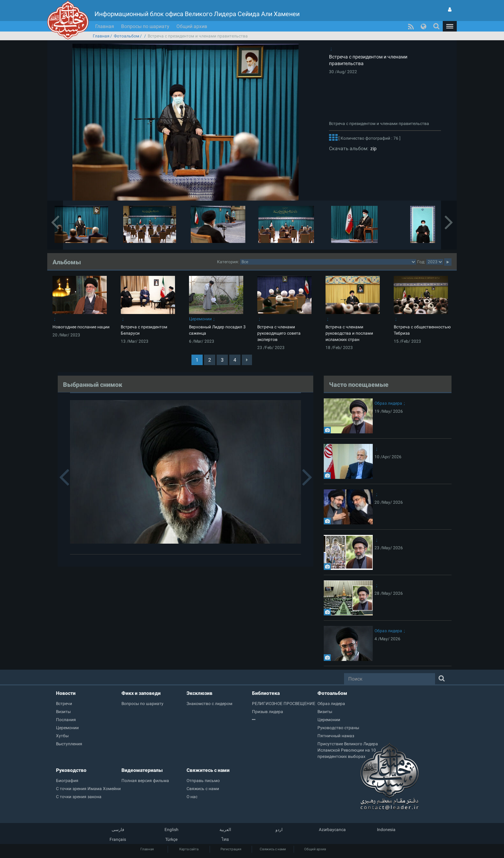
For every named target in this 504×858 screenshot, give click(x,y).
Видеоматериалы (142, 770)
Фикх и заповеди (141, 693)
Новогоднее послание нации (81, 327)
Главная (105, 26)
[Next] (247, 360)
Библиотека (266, 693)
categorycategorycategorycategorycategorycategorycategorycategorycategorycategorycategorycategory (328, 262)
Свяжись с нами (273, 849)
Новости (66, 693)
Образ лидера (388, 403)
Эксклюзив (199, 693)
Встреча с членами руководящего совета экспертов (279, 333)
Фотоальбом (127, 36)
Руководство (71, 770)
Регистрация (231, 849)
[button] (450, 26)
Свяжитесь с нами (208, 770)
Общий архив (192, 26)
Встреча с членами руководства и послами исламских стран (349, 333)
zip (372, 148)
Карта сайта (189, 849)
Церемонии (200, 319)
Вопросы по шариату (145, 26)
